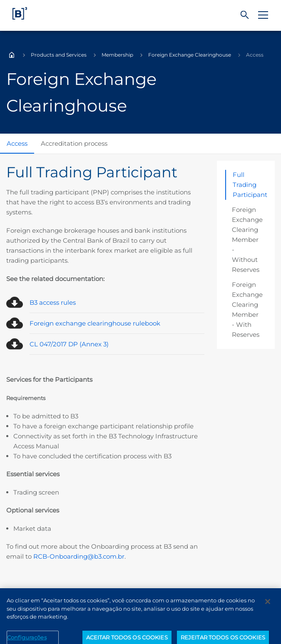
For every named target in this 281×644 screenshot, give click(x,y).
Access (17, 143)
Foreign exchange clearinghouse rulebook (95, 323)
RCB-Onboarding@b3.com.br (79, 556)
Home (12, 55)
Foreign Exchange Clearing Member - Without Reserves (247, 240)
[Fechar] (268, 608)
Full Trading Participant (250, 185)
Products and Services (59, 55)
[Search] (245, 15)
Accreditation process (74, 143)
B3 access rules (53, 302)
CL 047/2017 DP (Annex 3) (69, 344)
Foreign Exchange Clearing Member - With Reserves (247, 310)
